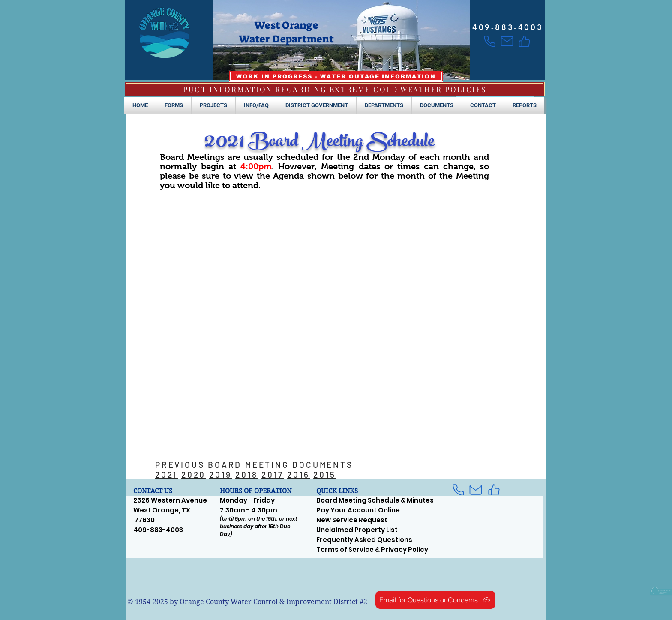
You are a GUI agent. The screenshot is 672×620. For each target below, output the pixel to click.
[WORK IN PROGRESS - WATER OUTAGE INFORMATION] (336, 76)
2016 (298, 475)
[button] (174, 105)
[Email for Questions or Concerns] (435, 600)
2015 (325, 475)
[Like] (524, 41)
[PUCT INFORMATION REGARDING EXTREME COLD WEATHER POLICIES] (335, 89)
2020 (193, 475)
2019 (220, 475)
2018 (247, 475)
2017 (273, 475)
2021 (166, 475)
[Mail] (507, 41)
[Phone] (490, 41)
